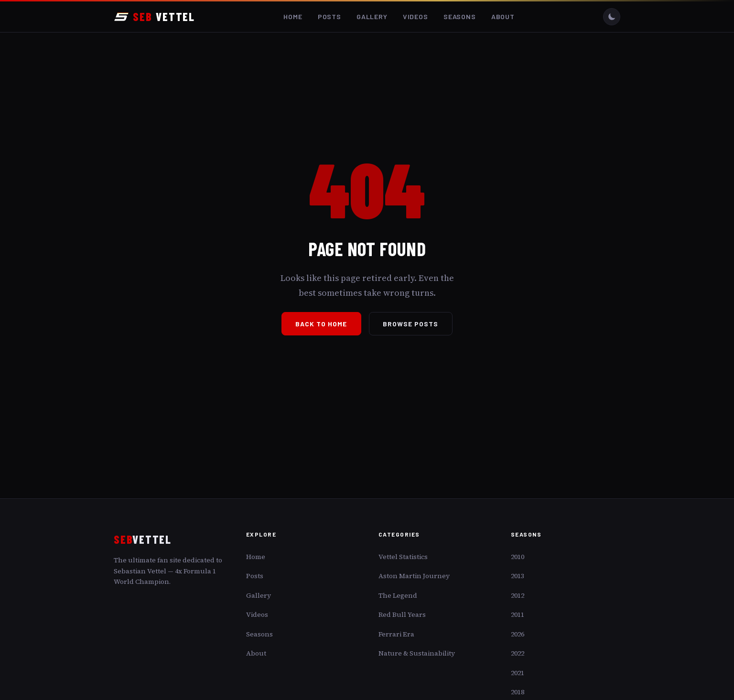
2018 (518, 692)
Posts (329, 16)
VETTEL (154, 16)
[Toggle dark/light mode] (612, 17)
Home (293, 16)
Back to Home (321, 324)
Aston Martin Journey (414, 576)
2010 (518, 557)
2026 (518, 634)
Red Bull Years (402, 614)
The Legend (398, 595)
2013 (518, 576)
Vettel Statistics (403, 557)
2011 (518, 614)
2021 (518, 673)
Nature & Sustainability (417, 653)
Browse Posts (411, 324)
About (503, 16)
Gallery (372, 16)
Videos (416, 16)
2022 (518, 653)
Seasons (460, 16)
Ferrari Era (396, 634)
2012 (518, 595)
